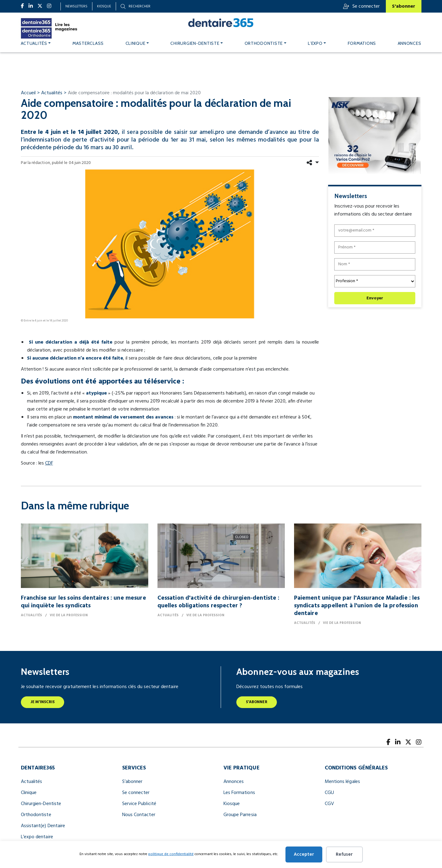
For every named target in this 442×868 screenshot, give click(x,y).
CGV (329, 804)
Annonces (410, 43)
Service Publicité (139, 804)
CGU (329, 793)
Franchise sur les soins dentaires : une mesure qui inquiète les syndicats (83, 602)
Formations (362, 43)
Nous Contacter (139, 815)
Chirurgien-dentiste (195, 43)
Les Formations (239, 793)
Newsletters (76, 6)
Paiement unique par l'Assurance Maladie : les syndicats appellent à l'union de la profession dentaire (357, 606)
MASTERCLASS (88, 43)
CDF (49, 463)
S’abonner (132, 782)
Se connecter (361, 6)
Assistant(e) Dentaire (43, 826)
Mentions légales (342, 782)
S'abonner (404, 6)
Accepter (304, 854)
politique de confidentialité (171, 854)
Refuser (344, 854)
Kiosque (104, 6)
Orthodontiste (264, 43)
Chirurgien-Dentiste (41, 804)
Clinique (136, 43)
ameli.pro (212, 132)
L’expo (315, 43)
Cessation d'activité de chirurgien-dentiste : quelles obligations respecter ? (219, 602)
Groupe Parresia (240, 815)
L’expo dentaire (37, 837)
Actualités (34, 43)
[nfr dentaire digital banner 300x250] (374, 135)
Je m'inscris (43, 702)
